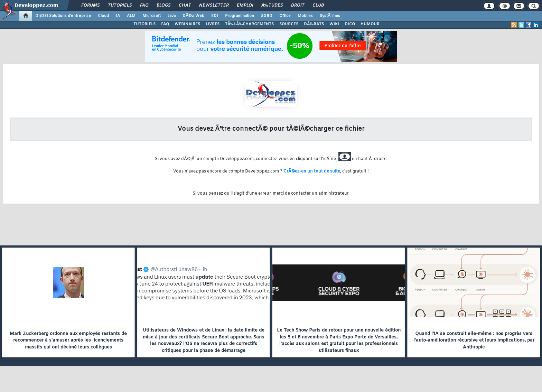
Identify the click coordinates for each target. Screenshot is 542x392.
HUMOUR (370, 24)
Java (172, 16)
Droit (298, 6)
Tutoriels (120, 6)
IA (118, 16)
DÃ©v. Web (193, 16)
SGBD (267, 16)
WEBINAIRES (187, 24)
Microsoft (152, 16)
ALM (131, 16)
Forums (90, 6)
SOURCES (289, 24)
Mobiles (305, 16)
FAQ (144, 6)
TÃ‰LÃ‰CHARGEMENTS (249, 24)
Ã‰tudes (272, 6)
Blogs (163, 6)
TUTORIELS (144, 24)
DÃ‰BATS (314, 24)
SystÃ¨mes (330, 16)
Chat (185, 6)
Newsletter (214, 6)
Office (285, 16)
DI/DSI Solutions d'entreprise (63, 16)
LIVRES (213, 24)
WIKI (334, 24)
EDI (215, 16)
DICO (350, 24)
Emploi (245, 6)
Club (318, 6)
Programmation (240, 16)
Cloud (103, 16)
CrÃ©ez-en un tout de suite (312, 171)
